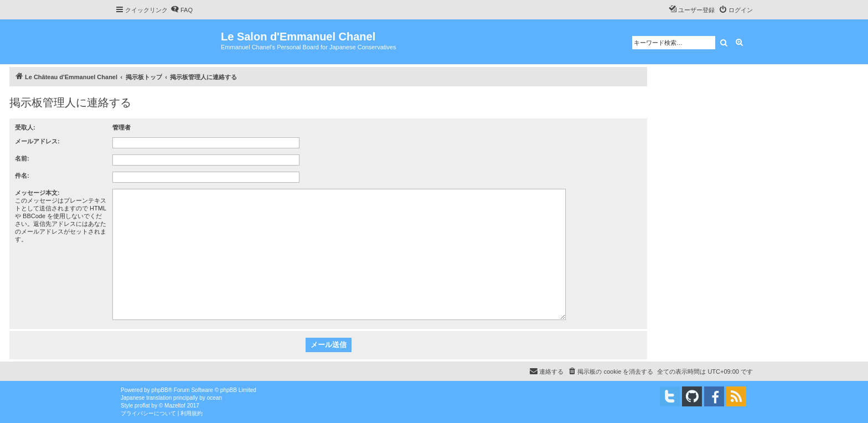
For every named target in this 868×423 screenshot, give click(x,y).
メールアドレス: (37, 141)
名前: (22, 158)
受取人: (25, 127)
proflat (142, 406)
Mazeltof (175, 406)
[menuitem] (182, 10)
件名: (22, 176)
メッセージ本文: (37, 193)
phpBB (160, 390)
